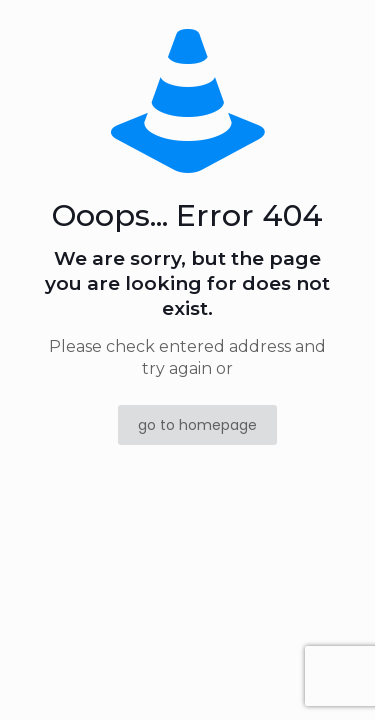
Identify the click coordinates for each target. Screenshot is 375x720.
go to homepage (197, 425)
